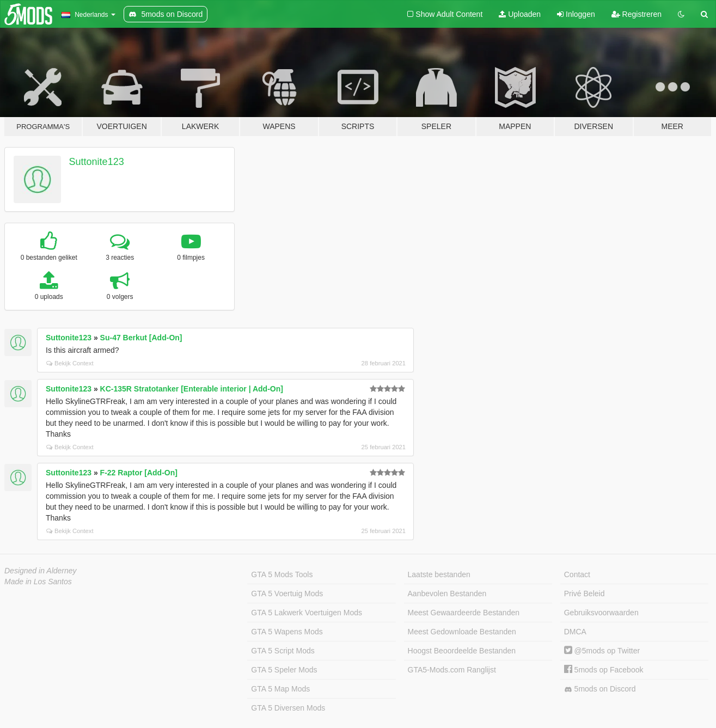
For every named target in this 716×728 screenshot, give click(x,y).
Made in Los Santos (38, 582)
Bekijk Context (70, 363)
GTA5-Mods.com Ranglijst (452, 670)
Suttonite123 (97, 162)
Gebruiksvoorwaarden (601, 613)
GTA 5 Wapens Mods (287, 632)
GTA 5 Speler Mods (284, 670)
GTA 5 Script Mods (283, 651)
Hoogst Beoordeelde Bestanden (462, 651)
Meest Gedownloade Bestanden (462, 632)
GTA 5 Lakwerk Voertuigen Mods (307, 613)
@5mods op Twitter (602, 651)
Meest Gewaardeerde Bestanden (464, 613)
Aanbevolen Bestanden (447, 594)
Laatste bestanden (439, 574)
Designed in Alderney (41, 571)
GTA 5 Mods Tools (282, 574)
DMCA (575, 632)
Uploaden (520, 14)
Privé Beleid (585, 594)
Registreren (637, 14)
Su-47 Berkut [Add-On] (141, 338)
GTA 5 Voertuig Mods (287, 594)
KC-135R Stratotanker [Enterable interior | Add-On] (192, 389)
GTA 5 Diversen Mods (288, 708)
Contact (577, 574)
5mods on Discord (600, 689)
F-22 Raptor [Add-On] (139, 473)
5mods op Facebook (604, 670)
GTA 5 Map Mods (280, 689)
